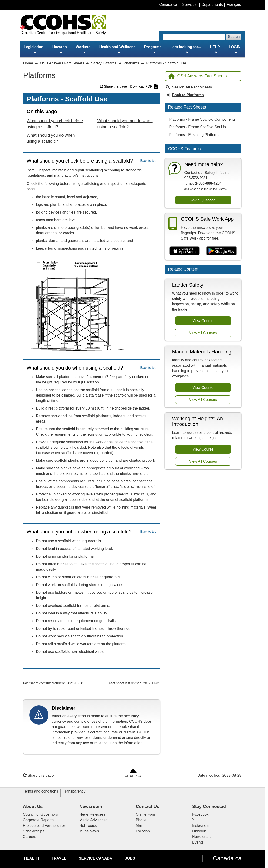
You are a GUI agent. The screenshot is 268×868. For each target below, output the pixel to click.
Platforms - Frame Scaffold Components (203, 119)
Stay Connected (209, 806)
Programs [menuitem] (153, 49)
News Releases (92, 814)
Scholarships (34, 831)
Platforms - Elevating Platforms (195, 135)
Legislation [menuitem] (33, 49)
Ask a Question (203, 200)
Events (198, 842)
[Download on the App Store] (185, 251)
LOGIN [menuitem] (235, 49)
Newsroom (91, 806)
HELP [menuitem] (215, 49)
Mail (139, 826)
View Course (203, 321)
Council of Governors (40, 814)
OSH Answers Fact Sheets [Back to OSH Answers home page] (197, 76)
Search (234, 37)
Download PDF (144, 86)
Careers (30, 837)
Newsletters (202, 837)
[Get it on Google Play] (222, 251)
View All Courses (203, 333)
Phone (141, 820)
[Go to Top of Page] (133, 773)
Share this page (113, 86)
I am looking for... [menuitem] (186, 49)
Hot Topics (88, 826)
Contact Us (148, 806)
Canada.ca (227, 858)
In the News (89, 831)
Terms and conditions (41, 791)
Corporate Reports (38, 820)
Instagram (200, 826)
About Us (33, 806)
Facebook (200, 814)
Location (143, 831)
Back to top (148, 161)
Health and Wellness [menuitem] (117, 49)
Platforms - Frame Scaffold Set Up (198, 127)
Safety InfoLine (217, 173)
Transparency (74, 791)
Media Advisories (93, 820)
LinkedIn (199, 831)
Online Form (146, 814)
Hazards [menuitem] (60, 49)
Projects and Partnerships (44, 826)
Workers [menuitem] (83, 49)
